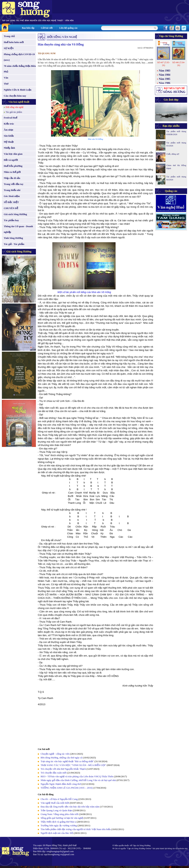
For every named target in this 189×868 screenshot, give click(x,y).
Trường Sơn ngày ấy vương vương (59, 825)
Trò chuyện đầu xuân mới (54, 773)
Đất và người (11, 160)
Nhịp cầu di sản (12, 178)
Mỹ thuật (9, 142)
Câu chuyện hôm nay (15, 96)
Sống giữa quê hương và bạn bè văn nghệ (62, 818)
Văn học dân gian (13, 154)
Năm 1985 (165, 79)
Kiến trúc (9, 124)
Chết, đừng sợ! (173, 154)
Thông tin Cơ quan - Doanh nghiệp (18, 229)
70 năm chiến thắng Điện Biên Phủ (20, 69)
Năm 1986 (165, 83)
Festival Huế (10, 118)
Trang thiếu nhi (12, 190)
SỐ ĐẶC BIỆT (11, 202)
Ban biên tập (28, 28)
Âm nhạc (9, 130)
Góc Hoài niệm (12, 196)
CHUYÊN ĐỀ (11, 208)
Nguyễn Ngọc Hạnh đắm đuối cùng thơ (61, 784)
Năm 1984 (165, 75)
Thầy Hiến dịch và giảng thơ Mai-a (58, 822)
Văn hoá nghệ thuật (19, 102)
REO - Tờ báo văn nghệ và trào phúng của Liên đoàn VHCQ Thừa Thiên (77, 776)
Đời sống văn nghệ (15, 107)
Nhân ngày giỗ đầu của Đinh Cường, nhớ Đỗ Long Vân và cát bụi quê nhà (78, 780)
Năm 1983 (165, 71)
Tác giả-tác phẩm (14, 112)
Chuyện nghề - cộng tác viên (55, 754)
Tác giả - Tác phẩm (14, 244)
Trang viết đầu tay (14, 184)
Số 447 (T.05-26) (163, 64)
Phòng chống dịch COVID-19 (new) (19, 57)
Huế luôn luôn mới (14, 42)
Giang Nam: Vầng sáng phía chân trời (60, 814)
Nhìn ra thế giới (12, 172)
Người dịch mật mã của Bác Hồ (57, 833)
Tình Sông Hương (13, 238)
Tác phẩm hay (11, 220)
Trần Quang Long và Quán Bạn (56, 810)
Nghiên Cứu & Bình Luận (18, 90)
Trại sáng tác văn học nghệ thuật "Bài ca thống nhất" (67, 761)
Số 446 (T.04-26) (179, 64)
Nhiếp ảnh (9, 148)
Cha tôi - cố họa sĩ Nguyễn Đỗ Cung (59, 799)
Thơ (6, 84)
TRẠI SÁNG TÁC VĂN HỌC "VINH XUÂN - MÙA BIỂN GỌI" (73, 765)
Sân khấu (9, 136)
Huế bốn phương (13, 166)
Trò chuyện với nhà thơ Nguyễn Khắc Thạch (63, 769)
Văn (6, 78)
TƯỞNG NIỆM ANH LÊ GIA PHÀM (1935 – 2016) (67, 788)
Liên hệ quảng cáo (68, 28)
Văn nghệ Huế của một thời (55, 803)
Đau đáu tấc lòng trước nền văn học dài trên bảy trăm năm (70, 807)
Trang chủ (9, 36)
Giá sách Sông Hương (15, 214)
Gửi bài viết (47, 28)
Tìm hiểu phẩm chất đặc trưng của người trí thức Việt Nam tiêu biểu (76, 829)
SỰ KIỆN (9, 48)
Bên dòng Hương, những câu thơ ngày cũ (62, 758)
